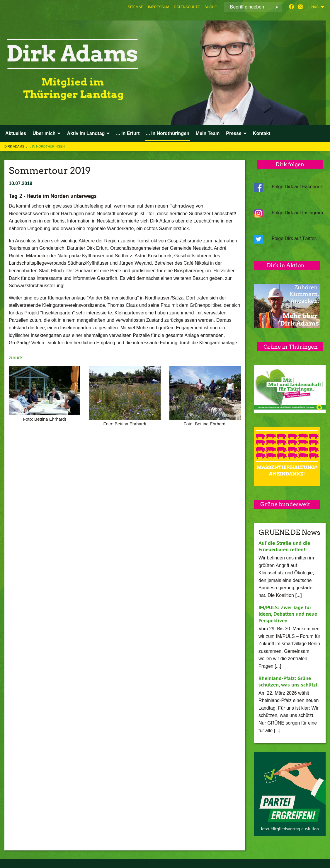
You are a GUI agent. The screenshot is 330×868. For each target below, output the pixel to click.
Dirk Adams (15, 146)
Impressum (159, 7)
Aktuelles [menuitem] (16, 133)
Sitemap (136, 7)
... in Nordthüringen (47, 146)
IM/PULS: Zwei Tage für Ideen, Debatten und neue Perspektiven (288, 614)
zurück (16, 358)
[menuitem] (136, 7)
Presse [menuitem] (234, 133)
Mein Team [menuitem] (208, 133)
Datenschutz (187, 7)
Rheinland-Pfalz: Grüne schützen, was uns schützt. (289, 682)
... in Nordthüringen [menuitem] (168, 133)
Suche (211, 7)
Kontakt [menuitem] (262, 133)
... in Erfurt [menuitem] (128, 133)
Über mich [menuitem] (44, 133)
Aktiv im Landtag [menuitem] (86, 133)
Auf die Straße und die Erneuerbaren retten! (284, 546)
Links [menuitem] (313, 7)
